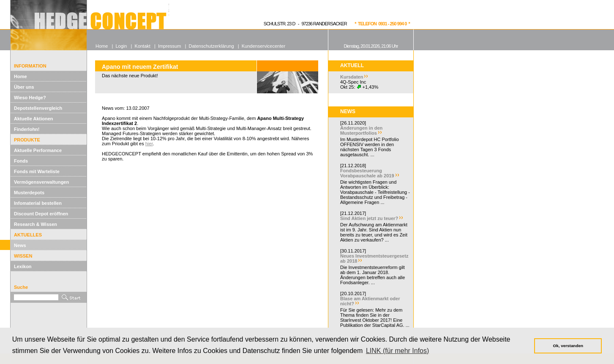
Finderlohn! (27, 129)
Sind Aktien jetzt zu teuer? (369, 218)
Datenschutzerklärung (211, 46)
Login (121, 46)
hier (149, 144)
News (20, 245)
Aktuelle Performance (38, 150)
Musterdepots (29, 193)
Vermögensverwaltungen (41, 182)
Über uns (24, 87)
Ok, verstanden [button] (568, 346)
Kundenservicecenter (263, 46)
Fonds (21, 161)
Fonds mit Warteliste (37, 171)
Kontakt (143, 46)
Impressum (169, 46)
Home (20, 76)
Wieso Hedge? (30, 98)
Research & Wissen (35, 224)
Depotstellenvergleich (38, 108)
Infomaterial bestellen (38, 203)
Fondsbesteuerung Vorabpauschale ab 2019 (367, 173)
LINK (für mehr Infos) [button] (397, 351)
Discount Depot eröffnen (41, 214)
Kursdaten (352, 77)
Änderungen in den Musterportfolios (361, 130)
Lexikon (23, 266)
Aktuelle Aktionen (34, 119)
